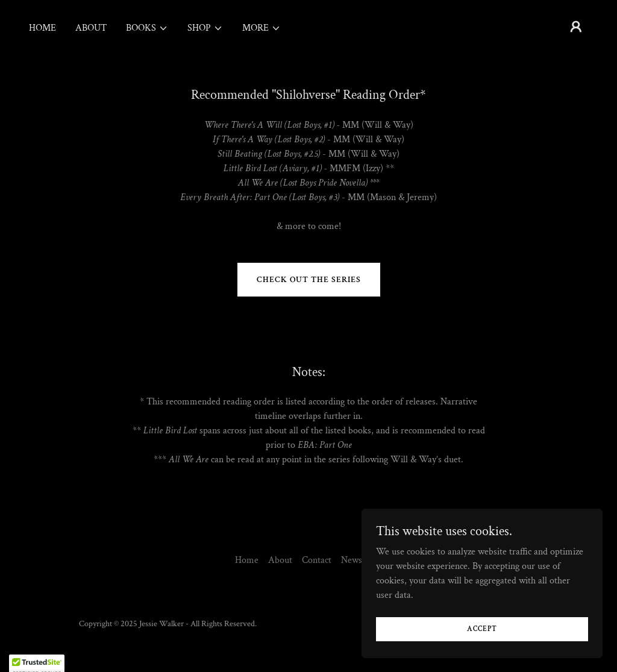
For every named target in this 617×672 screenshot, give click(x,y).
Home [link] (42, 28)
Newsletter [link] (362, 560)
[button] (147, 28)
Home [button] (247, 560)
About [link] (91, 28)
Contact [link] (317, 560)
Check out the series (309, 280)
